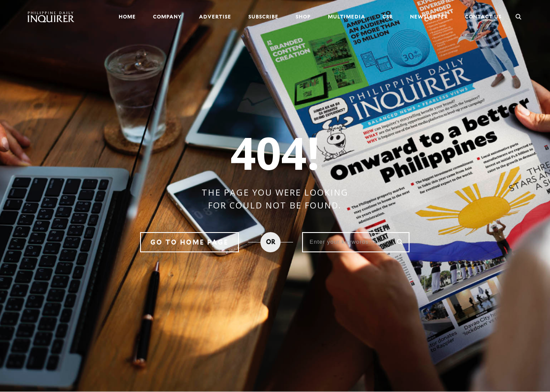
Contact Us (483, 17)
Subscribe (263, 17)
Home (127, 17)
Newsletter (429, 17)
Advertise (215, 17)
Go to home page (189, 242)
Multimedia (347, 17)
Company (167, 17)
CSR (388, 17)
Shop (303, 17)
